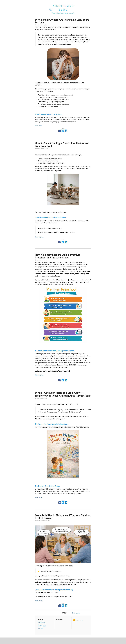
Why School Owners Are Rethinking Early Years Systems (62, 21)
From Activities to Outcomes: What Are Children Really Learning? (63, 517)
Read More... (39, 126)
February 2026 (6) (42, 622)
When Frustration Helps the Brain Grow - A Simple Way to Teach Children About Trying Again (63, 394)
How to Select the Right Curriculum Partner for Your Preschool (62, 145)
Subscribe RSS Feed (79, 620)
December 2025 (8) (42, 625)
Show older (40, 628)
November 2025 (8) (42, 627)
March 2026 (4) (41, 621)
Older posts (76, 613)
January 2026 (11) (42, 624)
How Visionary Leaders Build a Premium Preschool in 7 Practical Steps (58, 256)
